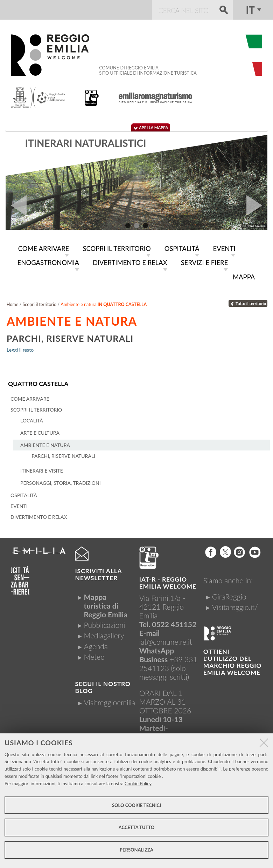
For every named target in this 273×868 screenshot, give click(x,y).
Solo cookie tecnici (136, 805)
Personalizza (136, 850)
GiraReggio (229, 596)
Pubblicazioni (104, 625)
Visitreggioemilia (109, 702)
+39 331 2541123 (168, 664)
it (250, 10)
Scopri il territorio (39, 304)
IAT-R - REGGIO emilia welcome (168, 583)
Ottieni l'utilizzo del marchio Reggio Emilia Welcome (232, 662)
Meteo (94, 657)
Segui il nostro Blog (103, 687)
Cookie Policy (138, 784)
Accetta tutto (137, 827)
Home (13, 304)
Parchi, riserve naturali (70, 338)
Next (257, 205)
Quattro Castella (38, 384)
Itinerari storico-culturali (99, 143)
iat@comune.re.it (166, 642)
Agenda (96, 646)
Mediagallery (104, 635)
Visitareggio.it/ (235, 607)
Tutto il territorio (248, 303)
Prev (16, 205)
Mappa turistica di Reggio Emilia (106, 606)
